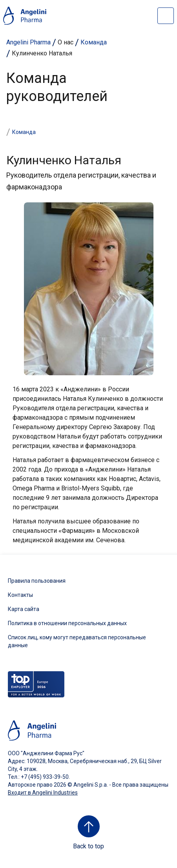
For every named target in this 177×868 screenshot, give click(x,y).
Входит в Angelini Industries (43, 793)
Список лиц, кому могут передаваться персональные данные (77, 641)
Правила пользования (37, 581)
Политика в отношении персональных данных (67, 623)
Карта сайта (24, 609)
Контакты (20, 595)
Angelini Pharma (28, 42)
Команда (94, 42)
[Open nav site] (166, 16)
